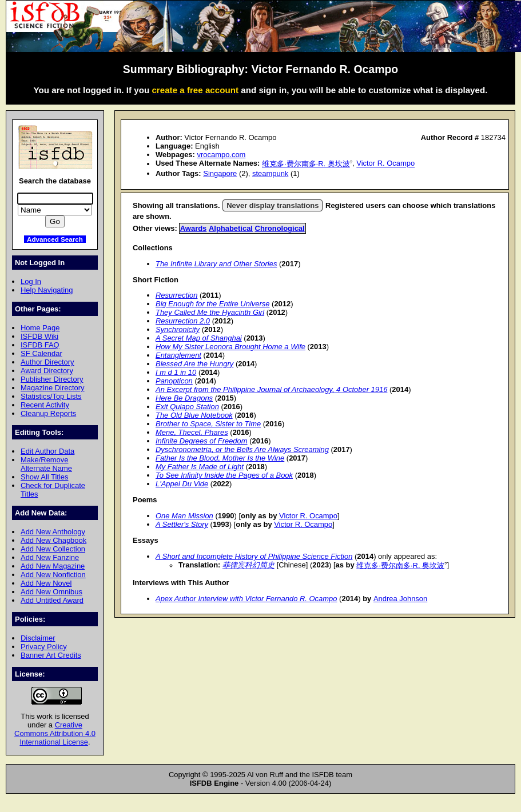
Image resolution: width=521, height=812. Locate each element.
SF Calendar (41, 353)
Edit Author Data (47, 451)
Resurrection (176, 295)
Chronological (280, 228)
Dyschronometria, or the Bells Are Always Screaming (242, 449)
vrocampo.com (221, 155)
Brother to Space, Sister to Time (208, 424)
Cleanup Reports (48, 413)
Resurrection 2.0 (183, 321)
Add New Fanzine (50, 557)
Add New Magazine (53, 566)
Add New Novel (46, 583)
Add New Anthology (53, 532)
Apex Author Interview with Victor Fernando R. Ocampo (246, 599)
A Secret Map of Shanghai (199, 338)
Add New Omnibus (51, 592)
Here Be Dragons (184, 398)
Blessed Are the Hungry (194, 364)
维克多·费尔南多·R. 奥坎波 (306, 164)
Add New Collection (53, 549)
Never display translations (273, 205)
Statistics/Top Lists (51, 396)
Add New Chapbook (53, 540)
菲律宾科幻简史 (248, 565)
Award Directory (47, 371)
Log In (31, 281)
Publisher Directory (52, 379)
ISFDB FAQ (40, 345)
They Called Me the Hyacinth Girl (210, 312)
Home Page (40, 328)
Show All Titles (45, 477)
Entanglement (178, 355)
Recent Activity (45, 405)
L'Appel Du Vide (182, 484)
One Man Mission (184, 516)
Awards (194, 228)
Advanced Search (55, 239)
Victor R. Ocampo (385, 164)
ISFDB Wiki (39, 336)
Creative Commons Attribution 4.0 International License (55, 733)
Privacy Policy (44, 647)
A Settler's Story (182, 524)
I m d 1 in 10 (176, 372)
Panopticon (174, 381)
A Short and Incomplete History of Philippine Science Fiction (254, 556)
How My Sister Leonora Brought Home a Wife (230, 347)
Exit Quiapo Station (187, 407)
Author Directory (47, 362)
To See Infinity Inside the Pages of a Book (224, 475)
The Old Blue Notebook (194, 415)
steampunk (270, 173)
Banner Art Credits (51, 655)
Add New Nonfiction (53, 575)
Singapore (220, 173)
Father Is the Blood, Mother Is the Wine (220, 458)
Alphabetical (231, 228)
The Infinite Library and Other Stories (216, 264)
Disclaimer (38, 638)
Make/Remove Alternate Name (46, 464)
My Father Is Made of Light (200, 467)
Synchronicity (178, 329)
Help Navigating (47, 290)
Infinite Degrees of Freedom (202, 441)
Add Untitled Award (52, 600)
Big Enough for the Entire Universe (212, 304)
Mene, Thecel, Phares (192, 432)
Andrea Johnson (400, 599)
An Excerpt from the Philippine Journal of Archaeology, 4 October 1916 (271, 389)
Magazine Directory (53, 388)
